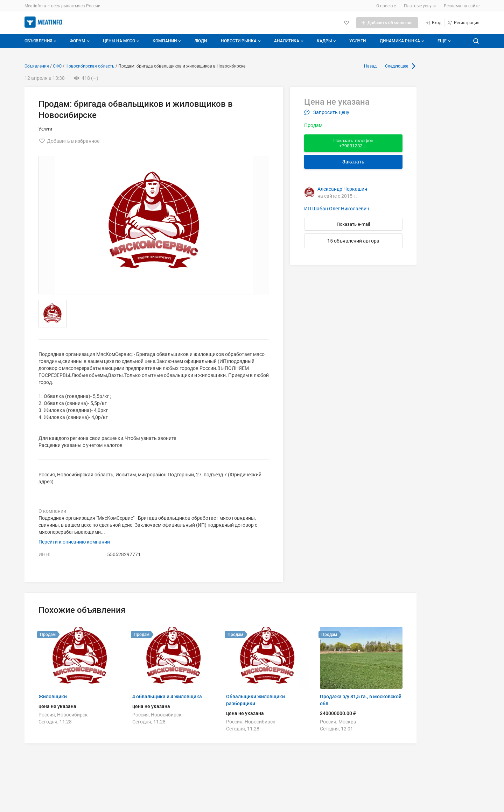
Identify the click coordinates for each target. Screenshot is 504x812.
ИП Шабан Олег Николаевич (337, 209)
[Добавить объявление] (387, 23)
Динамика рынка (403, 41)
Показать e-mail (353, 224)
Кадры (327, 41)
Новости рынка (241, 41)
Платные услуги (420, 6)
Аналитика (289, 41)
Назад (370, 66)
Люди (201, 41)
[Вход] (433, 23)
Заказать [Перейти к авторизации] (353, 162)
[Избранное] (346, 23)
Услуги (358, 41)
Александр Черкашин (342, 189)
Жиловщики (53, 696)
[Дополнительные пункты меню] (444, 41)
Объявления (41, 41)
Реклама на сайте (462, 6)
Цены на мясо (122, 41)
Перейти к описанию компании (74, 542)
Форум (80, 41)
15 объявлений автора (353, 241)
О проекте (386, 6)
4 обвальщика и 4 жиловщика (167, 696)
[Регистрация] (463, 23)
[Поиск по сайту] (476, 41)
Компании (167, 41)
